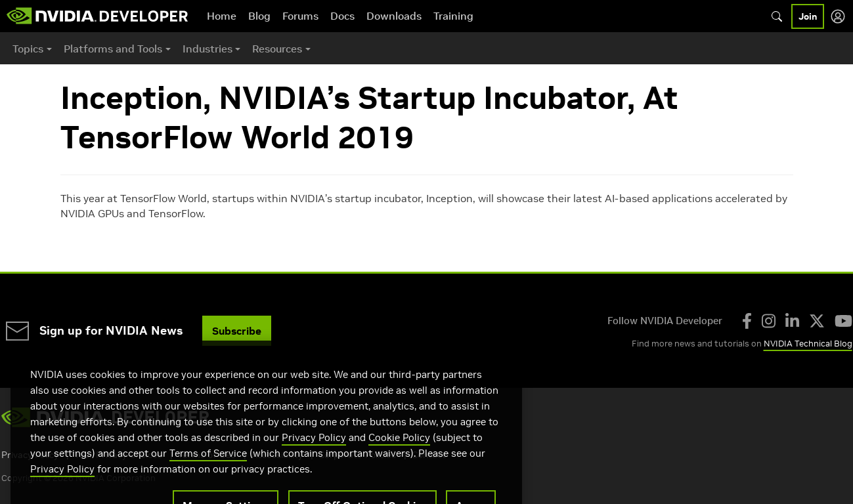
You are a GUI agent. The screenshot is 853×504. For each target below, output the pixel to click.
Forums (300, 16)
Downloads (394, 16)
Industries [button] (208, 49)
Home (222, 16)
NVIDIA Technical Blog (808, 344)
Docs (342, 16)
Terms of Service (208, 470)
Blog (259, 16)
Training (453, 16)
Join (808, 16)
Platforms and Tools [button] (113, 49)
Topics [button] (28, 49)
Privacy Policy (314, 454)
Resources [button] (277, 49)
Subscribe (237, 331)
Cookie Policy (399, 454)
